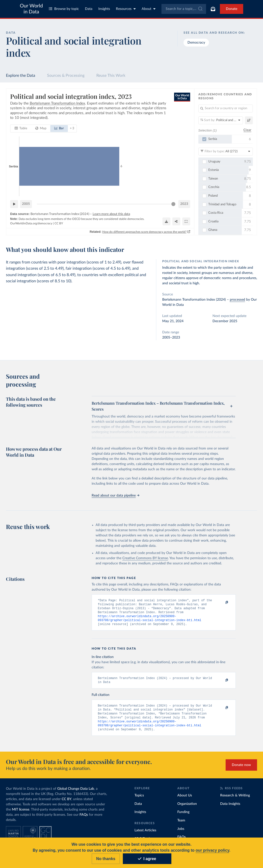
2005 (26, 204)
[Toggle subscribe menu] (213, 9)
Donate (232, 9)
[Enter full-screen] (186, 221)
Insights (104, 9)
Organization (187, 808)
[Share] (176, 221)
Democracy (196, 43)
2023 (184, 204)
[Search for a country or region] (226, 108)
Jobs (181, 833)
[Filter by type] (226, 152)
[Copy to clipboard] (222, 603)
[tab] (21, 129)
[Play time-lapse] (14, 204)
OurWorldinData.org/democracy (31, 223)
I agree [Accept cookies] (147, 859)
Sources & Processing (66, 76)
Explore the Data (21, 76)
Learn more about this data (111, 214)
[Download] (166, 221)
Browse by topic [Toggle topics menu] (64, 9)
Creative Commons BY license (145, 558)
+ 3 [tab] (72, 128)
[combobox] (184, 9)
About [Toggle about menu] (149, 9)
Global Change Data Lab (76, 793)
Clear (247, 130)
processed (237, 300)
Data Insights (230, 808)
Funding (183, 816)
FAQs (84, 819)
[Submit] (200, 9)
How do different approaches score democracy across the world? (144, 232)
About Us (185, 799)
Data (89, 9)
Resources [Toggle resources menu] (126, 9)
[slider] (173, 204)
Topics (139, 799)
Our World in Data (31, 9)
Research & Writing (235, 799)
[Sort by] (221, 120)
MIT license (21, 814)
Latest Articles (145, 834)
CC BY (59, 223)
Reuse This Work (111, 76)
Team (181, 824)
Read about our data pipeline (115, 496)
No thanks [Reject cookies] (106, 859)
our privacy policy (212, 850)
